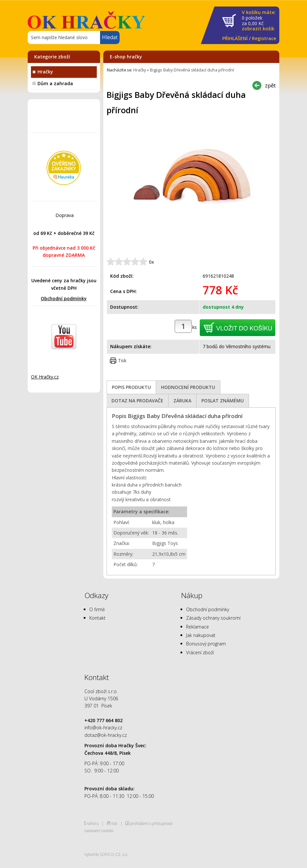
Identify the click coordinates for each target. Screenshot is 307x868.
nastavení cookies (99, 830)
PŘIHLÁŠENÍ (235, 38)
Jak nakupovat (201, 635)
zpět (270, 85)
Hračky (45, 72)
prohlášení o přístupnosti (151, 823)
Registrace (264, 38)
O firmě (97, 609)
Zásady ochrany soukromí (213, 618)
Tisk (122, 360)
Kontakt (97, 618)
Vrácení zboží (200, 652)
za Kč (259, 21)
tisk (114, 823)
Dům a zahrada (55, 83)
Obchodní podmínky (64, 298)
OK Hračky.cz (45, 377)
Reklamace (197, 627)
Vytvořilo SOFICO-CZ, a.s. (106, 854)
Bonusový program (206, 644)
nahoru (93, 823)
